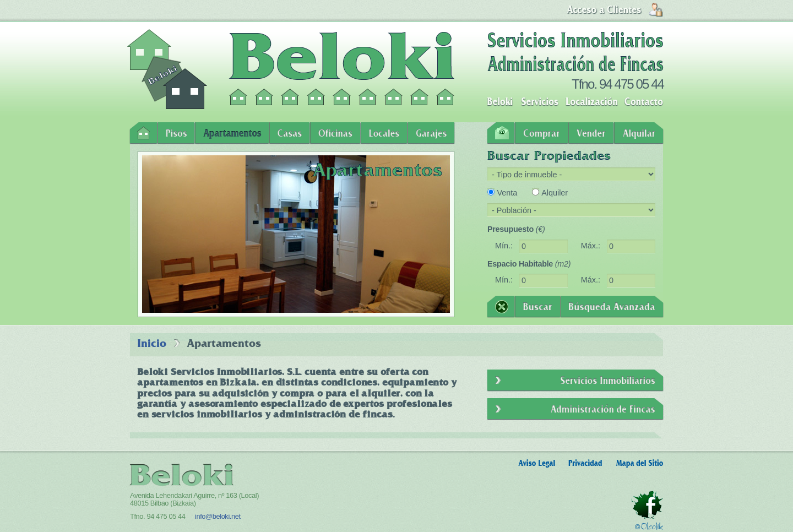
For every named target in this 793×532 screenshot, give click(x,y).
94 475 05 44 (631, 84)
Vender (591, 133)
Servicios (540, 102)
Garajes (431, 133)
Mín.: (504, 246)
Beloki (500, 102)
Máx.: (591, 246)
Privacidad (585, 463)
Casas (290, 133)
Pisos (176, 133)
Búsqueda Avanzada (612, 307)
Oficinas (335, 133)
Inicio (143, 133)
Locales (384, 133)
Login (615, 10)
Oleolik (649, 526)
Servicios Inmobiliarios (575, 381)
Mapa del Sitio (639, 463)
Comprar (542, 133)
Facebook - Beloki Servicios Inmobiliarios (647, 505)
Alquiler (555, 193)
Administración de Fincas (575, 409)
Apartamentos (232, 133)
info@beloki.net (218, 516)
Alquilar (639, 133)
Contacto (644, 102)
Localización (591, 102)
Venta (507, 193)
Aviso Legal (537, 463)
